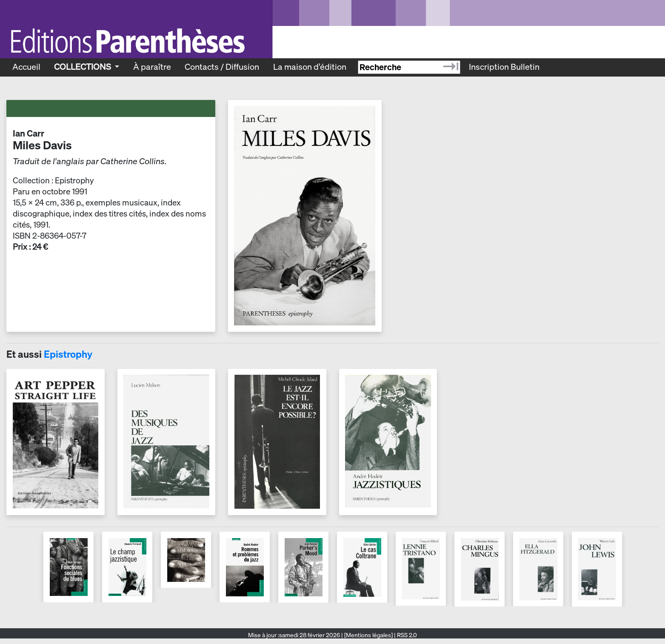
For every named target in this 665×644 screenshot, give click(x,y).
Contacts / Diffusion (222, 67)
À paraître (152, 67)
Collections (83, 67)
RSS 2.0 (406, 635)
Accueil (26, 67)
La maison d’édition (310, 67)
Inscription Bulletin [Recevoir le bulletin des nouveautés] (504, 67)
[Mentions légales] (368, 635)
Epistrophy (68, 354)
